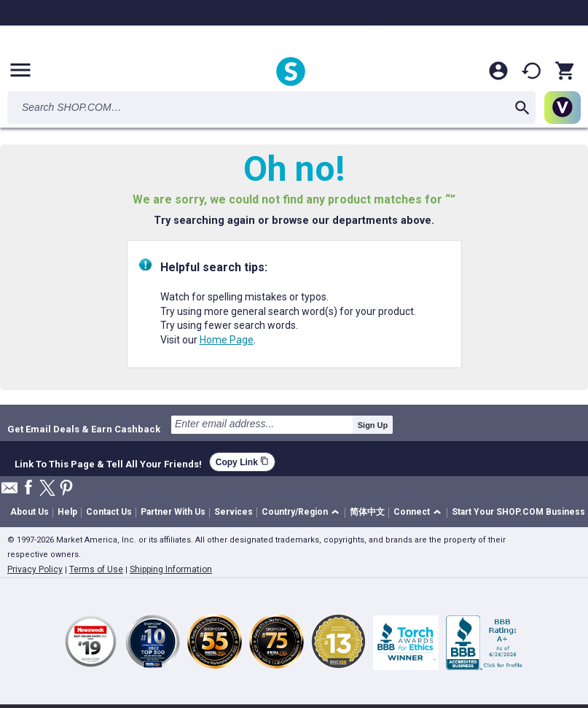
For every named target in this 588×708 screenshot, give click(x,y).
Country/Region (295, 512)
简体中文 (367, 512)
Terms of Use (96, 569)
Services (234, 512)
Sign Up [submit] (373, 425)
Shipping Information (171, 569)
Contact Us (109, 512)
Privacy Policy (35, 569)
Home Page (227, 340)
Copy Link (242, 462)
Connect (412, 512)
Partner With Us (173, 512)
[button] (303, 513)
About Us (30, 512)
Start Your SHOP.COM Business (518, 512)
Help (67, 512)
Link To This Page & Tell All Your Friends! (108, 462)
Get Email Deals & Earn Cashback (84, 429)
